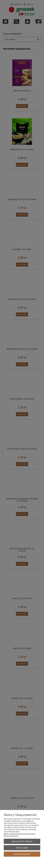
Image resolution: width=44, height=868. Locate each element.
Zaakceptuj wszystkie (22, 854)
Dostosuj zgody (22, 848)
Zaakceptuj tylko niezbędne (22, 841)
